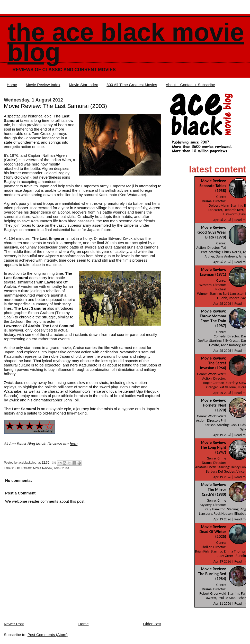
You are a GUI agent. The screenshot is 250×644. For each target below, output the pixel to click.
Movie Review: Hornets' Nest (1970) (213, 405)
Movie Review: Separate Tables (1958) (213, 186)
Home (12, 85)
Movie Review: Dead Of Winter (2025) (213, 532)
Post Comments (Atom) (48, 635)
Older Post (152, 624)
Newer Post (14, 624)
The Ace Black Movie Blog (126, 42)
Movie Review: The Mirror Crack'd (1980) (213, 489)
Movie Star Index (83, 85)
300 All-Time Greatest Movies (132, 85)
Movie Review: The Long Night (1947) (213, 447)
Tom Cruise (62, 468)
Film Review (23, 468)
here (74, 444)
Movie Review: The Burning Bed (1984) (212, 574)
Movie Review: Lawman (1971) (213, 272)
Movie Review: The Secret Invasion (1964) (213, 363)
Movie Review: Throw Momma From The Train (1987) (213, 318)
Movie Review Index (43, 85)
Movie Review (42, 468)
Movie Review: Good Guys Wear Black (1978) (212, 232)
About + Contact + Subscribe (190, 85)
